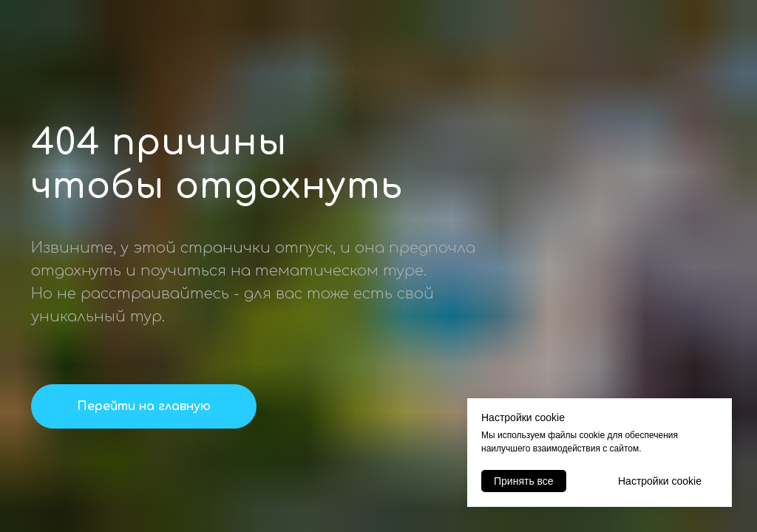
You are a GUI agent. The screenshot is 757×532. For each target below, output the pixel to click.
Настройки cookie (660, 481)
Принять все (524, 481)
